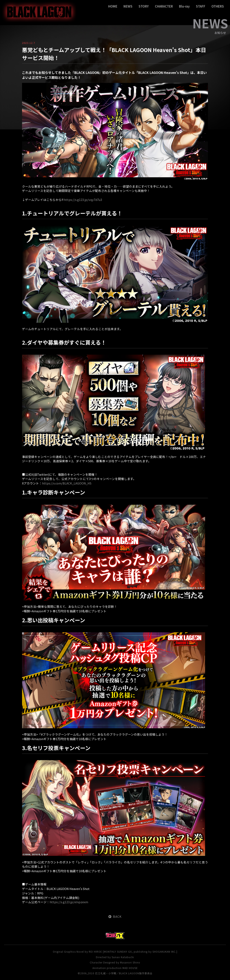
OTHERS (218, 6)
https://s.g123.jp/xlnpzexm (69, 902)
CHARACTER (164, 6)
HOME (113, 6)
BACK (115, 916)
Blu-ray (184, 6)
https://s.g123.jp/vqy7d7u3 (83, 200)
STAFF (201, 6)
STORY (144, 6)
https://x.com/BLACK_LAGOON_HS (67, 483)
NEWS (128, 6)
